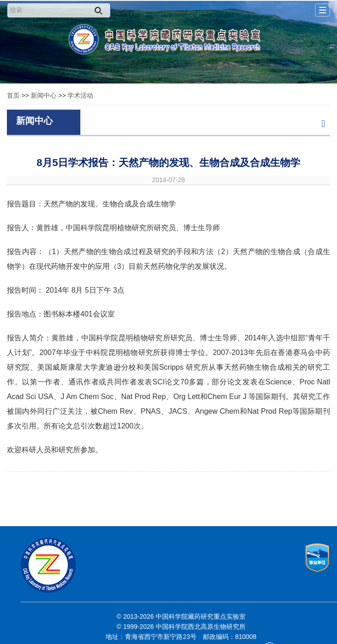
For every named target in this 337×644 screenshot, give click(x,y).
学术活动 (80, 95)
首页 (13, 95)
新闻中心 (44, 95)
